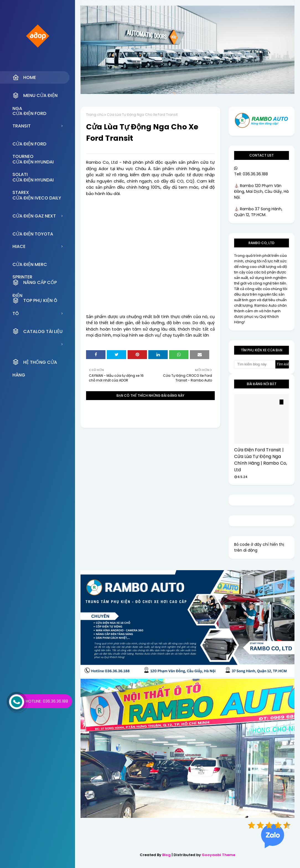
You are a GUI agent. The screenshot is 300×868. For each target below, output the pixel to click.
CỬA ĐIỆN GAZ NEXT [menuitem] (34, 216)
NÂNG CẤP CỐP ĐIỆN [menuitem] (35, 284)
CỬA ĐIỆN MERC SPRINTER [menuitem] (30, 266)
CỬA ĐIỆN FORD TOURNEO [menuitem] (29, 145)
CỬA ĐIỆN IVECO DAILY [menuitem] (37, 198)
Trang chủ (95, 115)
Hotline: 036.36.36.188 (47, 701)
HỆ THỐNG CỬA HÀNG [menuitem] (35, 364)
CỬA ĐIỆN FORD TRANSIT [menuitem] (29, 115)
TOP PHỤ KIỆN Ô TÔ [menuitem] (35, 302)
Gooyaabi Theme (218, 855)
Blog (166, 855)
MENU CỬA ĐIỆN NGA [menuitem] (35, 97)
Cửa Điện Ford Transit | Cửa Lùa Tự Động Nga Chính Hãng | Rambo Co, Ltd (261, 460)
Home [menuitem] (24, 78)
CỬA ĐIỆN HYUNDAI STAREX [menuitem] (33, 181)
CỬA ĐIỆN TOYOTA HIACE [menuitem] (33, 235)
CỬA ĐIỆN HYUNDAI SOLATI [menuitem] (33, 163)
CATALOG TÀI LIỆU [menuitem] (37, 331)
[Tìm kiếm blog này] (255, 364)
